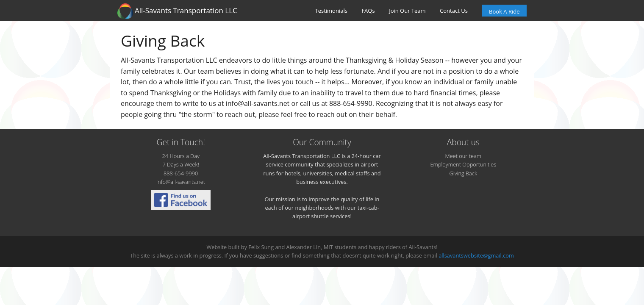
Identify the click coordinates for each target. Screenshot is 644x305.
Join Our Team (407, 11)
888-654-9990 (181, 173)
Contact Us (454, 11)
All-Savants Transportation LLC (177, 11)
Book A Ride (504, 11)
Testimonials (331, 11)
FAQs (368, 11)
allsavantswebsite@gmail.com (476, 255)
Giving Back (464, 173)
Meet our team (463, 156)
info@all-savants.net (181, 182)
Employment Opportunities (463, 164)
